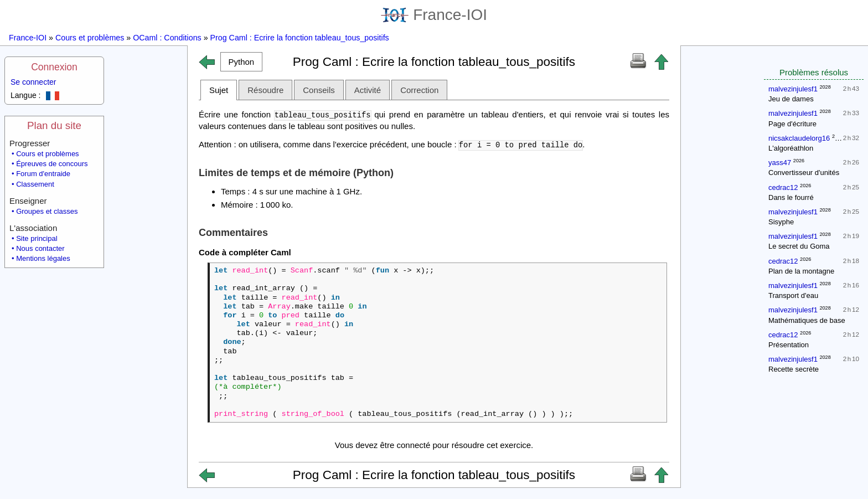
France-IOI (434, 15)
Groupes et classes (47, 211)
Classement (35, 184)
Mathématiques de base (807, 320)
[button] (241, 62)
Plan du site (54, 125)
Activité (368, 90)
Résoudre (265, 90)
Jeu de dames (791, 99)
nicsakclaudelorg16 (799, 138)
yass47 (780, 163)
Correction (419, 90)
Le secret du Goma (799, 246)
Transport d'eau (793, 295)
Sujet (219, 90)
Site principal (37, 238)
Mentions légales (43, 258)
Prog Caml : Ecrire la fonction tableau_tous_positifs (300, 38)
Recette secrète (794, 369)
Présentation (789, 345)
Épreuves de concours (52, 164)
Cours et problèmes (90, 38)
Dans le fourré (791, 197)
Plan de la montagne (801, 271)
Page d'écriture (792, 124)
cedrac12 (783, 187)
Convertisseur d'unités (804, 173)
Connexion (54, 67)
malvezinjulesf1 (793, 89)
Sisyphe (781, 222)
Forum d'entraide (43, 174)
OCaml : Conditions (167, 38)
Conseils (319, 90)
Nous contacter (40, 248)
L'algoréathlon (791, 148)
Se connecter (33, 82)
